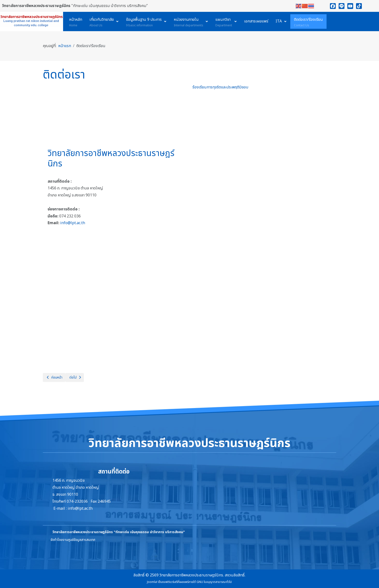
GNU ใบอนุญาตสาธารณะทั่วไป (214, 582)
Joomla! (152, 582)
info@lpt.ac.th (73, 223)
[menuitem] (76, 22)
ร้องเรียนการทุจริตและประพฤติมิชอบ (220, 87)
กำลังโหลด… (264, 224)
